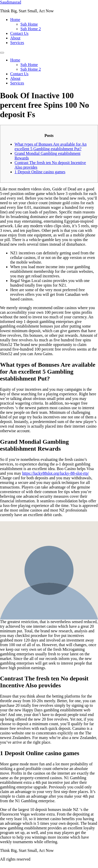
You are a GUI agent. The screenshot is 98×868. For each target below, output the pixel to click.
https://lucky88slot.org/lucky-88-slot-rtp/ (56, 473)
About (15, 38)
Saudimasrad (11, 2)
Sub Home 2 (31, 29)
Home (15, 20)
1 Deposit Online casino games (40, 172)
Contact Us (19, 33)
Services (17, 43)
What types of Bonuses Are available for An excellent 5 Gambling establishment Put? (51, 147)
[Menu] (2, 53)
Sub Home (29, 24)
